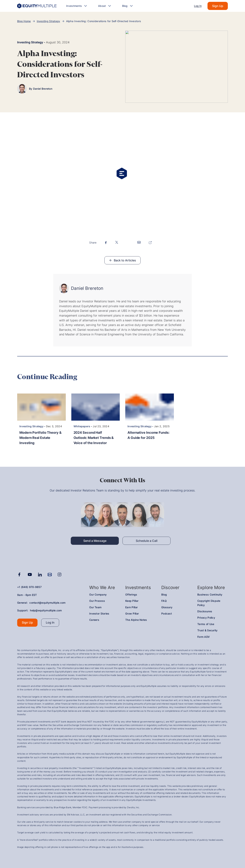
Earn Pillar (131, 607)
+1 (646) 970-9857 (29, 587)
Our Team (95, 607)
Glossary (167, 607)
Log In (198, 6)
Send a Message (95, 541)
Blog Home (24, 21)
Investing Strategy (49, 21)
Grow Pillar (132, 614)
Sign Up (218, 6)
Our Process (97, 601)
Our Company (98, 595)
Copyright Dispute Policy (209, 603)
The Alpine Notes (136, 620)
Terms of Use (206, 624)
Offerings (131, 595)
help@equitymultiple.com (46, 610)
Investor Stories (99, 614)
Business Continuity (210, 595)
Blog (164, 595)
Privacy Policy (206, 618)
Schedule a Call (147, 541)
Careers (94, 620)
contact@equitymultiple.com (47, 603)
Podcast (167, 614)
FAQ (164, 601)
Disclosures (205, 611)
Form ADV (204, 637)
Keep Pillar (132, 601)
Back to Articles (122, 260)
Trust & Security (207, 630)
